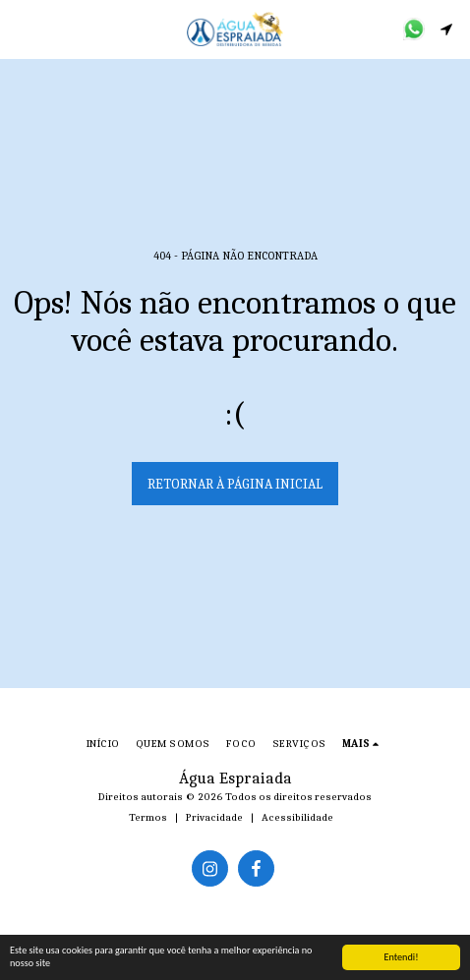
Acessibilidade (297, 817)
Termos (148, 817)
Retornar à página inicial (235, 484)
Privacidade (214, 817)
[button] (22, 28)
